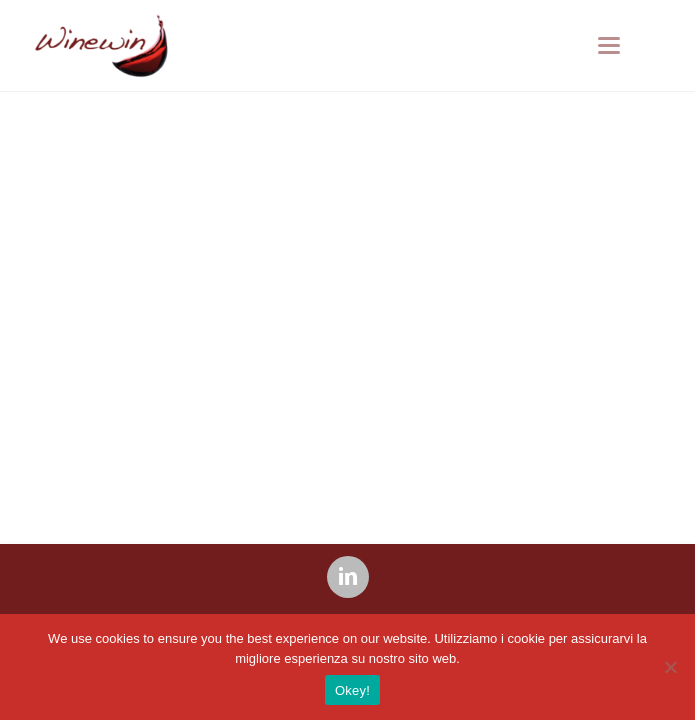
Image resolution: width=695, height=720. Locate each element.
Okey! (352, 690)
